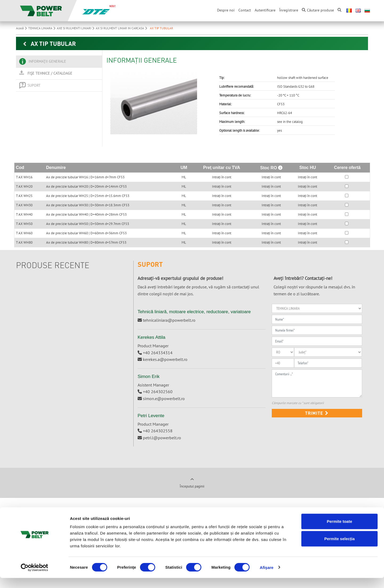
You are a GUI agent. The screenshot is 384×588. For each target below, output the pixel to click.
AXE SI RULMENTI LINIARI (76, 28)
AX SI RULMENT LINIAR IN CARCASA (122, 28)
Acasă (22, 28)
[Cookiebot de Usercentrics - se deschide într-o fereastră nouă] (35, 578)
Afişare (267, 577)
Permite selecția (339, 549)
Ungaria (119, 517)
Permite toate (339, 531)
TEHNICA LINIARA (43, 28)
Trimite (317, 413)
